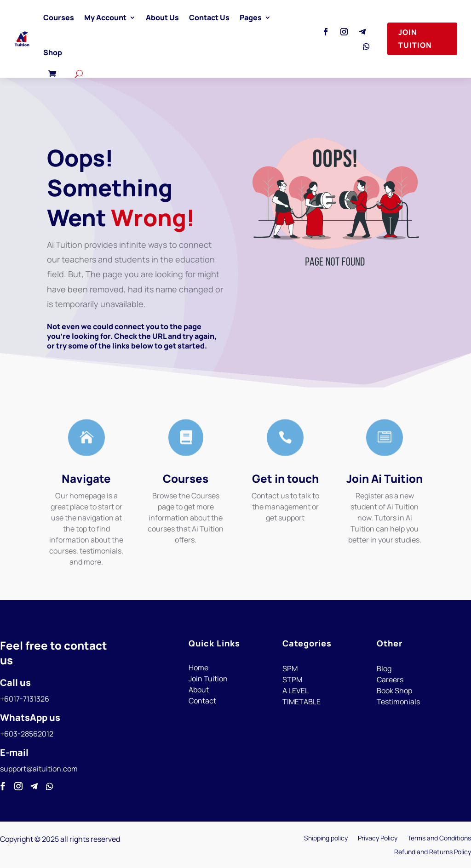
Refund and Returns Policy (433, 852)
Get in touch (285, 478)
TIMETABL (299, 702)
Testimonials (398, 702)
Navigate (86, 478)
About (199, 690)
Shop (53, 52)
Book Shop (394, 691)
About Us (162, 17)
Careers (390, 680)
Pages (251, 17)
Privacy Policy (378, 839)
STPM (292, 680)
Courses (59, 17)
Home (198, 668)
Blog (384, 668)
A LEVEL (296, 691)
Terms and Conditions (439, 839)
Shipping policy (326, 839)
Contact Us (209, 17)
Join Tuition (415, 38)
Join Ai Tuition (385, 478)
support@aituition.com (39, 769)
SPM (290, 668)
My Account (105, 17)
